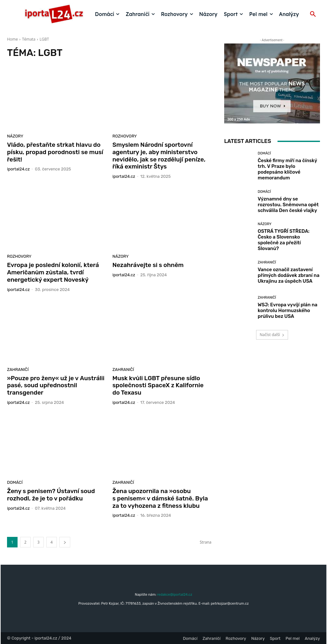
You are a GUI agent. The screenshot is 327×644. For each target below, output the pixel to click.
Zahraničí (18, 369)
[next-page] (65, 542)
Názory (15, 136)
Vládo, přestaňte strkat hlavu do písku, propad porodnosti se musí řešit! (55, 152)
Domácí (15, 482)
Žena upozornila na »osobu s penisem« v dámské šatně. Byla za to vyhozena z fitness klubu (160, 498)
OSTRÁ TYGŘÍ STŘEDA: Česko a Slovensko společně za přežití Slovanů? (284, 240)
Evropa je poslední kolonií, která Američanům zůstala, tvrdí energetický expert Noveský (53, 272)
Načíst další (272, 335)
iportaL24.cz (18, 169)
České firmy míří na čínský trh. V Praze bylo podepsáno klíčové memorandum (287, 169)
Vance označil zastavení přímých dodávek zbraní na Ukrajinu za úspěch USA (289, 275)
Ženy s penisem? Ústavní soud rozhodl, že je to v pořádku (51, 495)
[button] (313, 14)
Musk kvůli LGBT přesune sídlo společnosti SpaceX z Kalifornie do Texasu (158, 385)
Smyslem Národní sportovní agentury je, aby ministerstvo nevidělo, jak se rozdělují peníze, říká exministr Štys (159, 156)
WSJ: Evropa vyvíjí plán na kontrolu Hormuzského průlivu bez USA (288, 310)
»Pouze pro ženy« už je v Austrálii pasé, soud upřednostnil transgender (56, 385)
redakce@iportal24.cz (175, 595)
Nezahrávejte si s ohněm (148, 265)
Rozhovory (125, 136)
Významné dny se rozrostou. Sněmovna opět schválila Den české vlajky (288, 205)
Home (12, 39)
